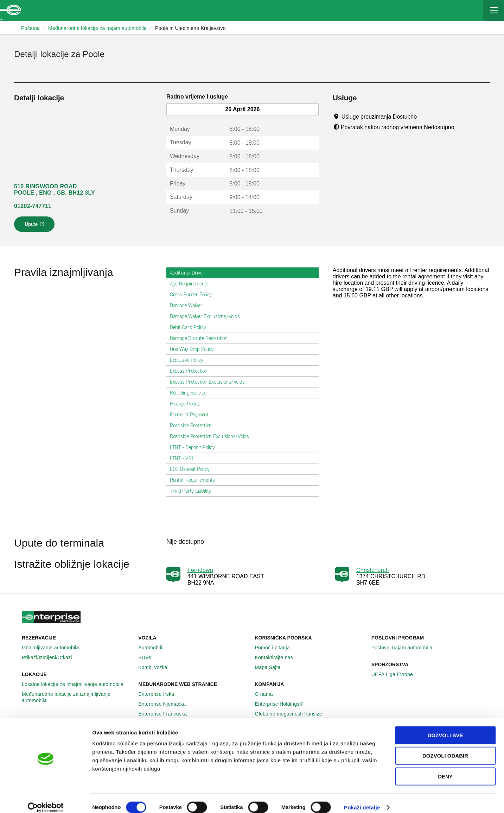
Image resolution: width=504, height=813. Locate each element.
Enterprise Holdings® (283, 704)
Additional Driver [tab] (190, 273)
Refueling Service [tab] (191, 393)
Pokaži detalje (362, 799)
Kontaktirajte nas (278, 657)
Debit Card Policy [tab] (191, 327)
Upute (35, 226)
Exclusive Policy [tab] (189, 360)
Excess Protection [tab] (192, 371)
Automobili (154, 648)
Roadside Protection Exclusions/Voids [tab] (212, 436)
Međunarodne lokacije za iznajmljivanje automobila (77, 697)
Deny (445, 768)
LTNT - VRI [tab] (184, 458)
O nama (268, 694)
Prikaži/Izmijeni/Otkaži (51, 657)
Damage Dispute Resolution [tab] (202, 338)
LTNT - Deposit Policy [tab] (195, 447)
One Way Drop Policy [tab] (194, 349)
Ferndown (200, 570)
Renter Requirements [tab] (195, 480)
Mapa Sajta (272, 667)
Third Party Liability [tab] (193, 491)
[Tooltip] (424, 116)
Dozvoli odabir (445, 748)
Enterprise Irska (160, 694)
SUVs (149, 657)
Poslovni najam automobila (406, 648)
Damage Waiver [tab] (189, 305)
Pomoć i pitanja (276, 648)
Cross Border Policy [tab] (194, 295)
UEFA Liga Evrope (396, 674)
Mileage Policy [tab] (188, 404)
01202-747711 (33, 206)
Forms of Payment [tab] (192, 415)
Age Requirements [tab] (192, 284)
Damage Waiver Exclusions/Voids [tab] (208, 316)
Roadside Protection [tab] (194, 426)
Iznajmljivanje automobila (54, 648)
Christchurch (373, 570)
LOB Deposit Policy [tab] (193, 469)
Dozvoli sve (445, 727)
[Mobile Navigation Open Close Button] (493, 11)
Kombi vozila (157, 667)
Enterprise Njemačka (166, 704)
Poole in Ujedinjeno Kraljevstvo (190, 28)
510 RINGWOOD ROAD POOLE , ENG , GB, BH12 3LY (55, 190)
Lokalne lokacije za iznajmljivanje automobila (76, 684)
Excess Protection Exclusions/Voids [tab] (210, 382)
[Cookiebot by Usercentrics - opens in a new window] (46, 799)
